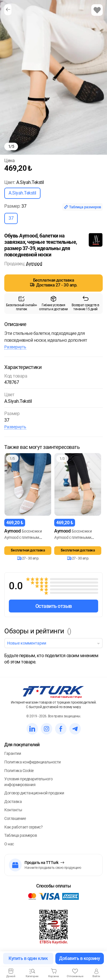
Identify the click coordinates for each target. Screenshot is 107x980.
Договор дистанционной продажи (34, 793)
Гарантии (13, 753)
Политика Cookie (19, 771)
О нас (9, 844)
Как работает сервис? (23, 827)
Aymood (34, 264)
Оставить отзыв (54, 606)
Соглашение (15, 818)
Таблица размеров (82, 207)
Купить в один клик (28, 958)
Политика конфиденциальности (33, 762)
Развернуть (15, 347)
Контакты (13, 810)
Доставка (13, 802)
